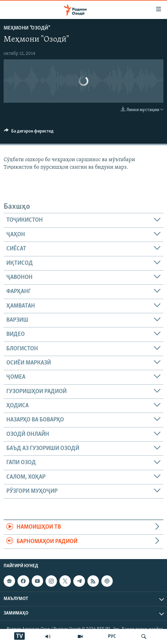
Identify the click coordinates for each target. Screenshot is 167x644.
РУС (112, 636)
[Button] (29, 133)
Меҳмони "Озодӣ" (27, 28)
